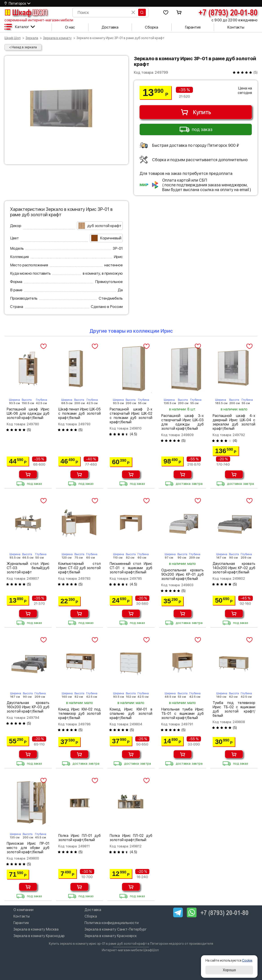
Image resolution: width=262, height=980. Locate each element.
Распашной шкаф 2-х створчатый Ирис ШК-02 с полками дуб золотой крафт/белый (131, 416)
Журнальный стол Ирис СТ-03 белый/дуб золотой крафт (28, 568)
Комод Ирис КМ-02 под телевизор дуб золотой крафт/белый (80, 714)
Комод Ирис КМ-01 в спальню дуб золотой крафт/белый (131, 714)
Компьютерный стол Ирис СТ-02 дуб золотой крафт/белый (80, 568)
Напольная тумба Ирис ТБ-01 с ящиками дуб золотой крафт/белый (183, 714)
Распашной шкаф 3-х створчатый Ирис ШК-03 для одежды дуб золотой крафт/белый (183, 422)
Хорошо (229, 970)
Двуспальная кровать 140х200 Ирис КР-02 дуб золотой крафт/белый (234, 568)
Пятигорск (17, 3)
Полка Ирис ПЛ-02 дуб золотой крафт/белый (131, 838)
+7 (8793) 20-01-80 (228, 12)
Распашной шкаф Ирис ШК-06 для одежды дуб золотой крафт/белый (28, 413)
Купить (196, 112)
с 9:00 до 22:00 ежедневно (235, 20)
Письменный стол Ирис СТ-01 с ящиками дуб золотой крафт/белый (131, 568)
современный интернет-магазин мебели (39, 20)
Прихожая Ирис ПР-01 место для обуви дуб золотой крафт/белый (28, 848)
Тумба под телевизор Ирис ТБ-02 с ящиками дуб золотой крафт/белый (234, 709)
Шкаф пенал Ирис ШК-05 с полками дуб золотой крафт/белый (80, 413)
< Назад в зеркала (23, 47)
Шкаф (26, 12)
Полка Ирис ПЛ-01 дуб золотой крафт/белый (80, 838)
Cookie (247, 960)
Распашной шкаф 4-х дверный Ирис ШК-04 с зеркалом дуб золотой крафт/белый (234, 422)
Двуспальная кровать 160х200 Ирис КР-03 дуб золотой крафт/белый (28, 707)
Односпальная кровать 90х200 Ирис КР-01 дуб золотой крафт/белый (183, 574)
